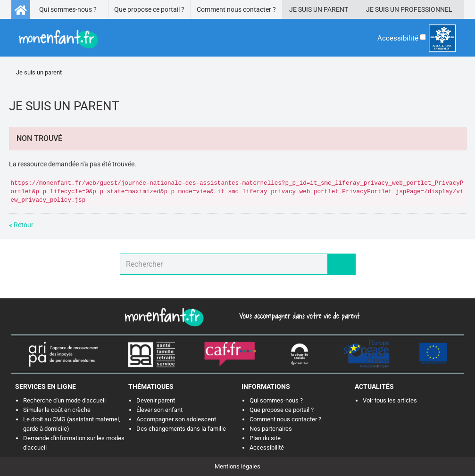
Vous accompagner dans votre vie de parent (298, 316)
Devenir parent (156, 400)
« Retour (21, 225)
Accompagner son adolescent (176, 419)
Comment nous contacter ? (236, 9)
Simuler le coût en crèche (57, 410)
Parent (336, 9)
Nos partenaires (271, 429)
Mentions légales (237, 466)
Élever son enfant (159, 410)
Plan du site (265, 438)
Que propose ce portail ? (149, 9)
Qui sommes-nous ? (68, 9)
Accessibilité (267, 447)
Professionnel (426, 9)
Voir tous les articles (390, 400)
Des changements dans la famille (181, 429)
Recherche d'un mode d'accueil (64, 400)
